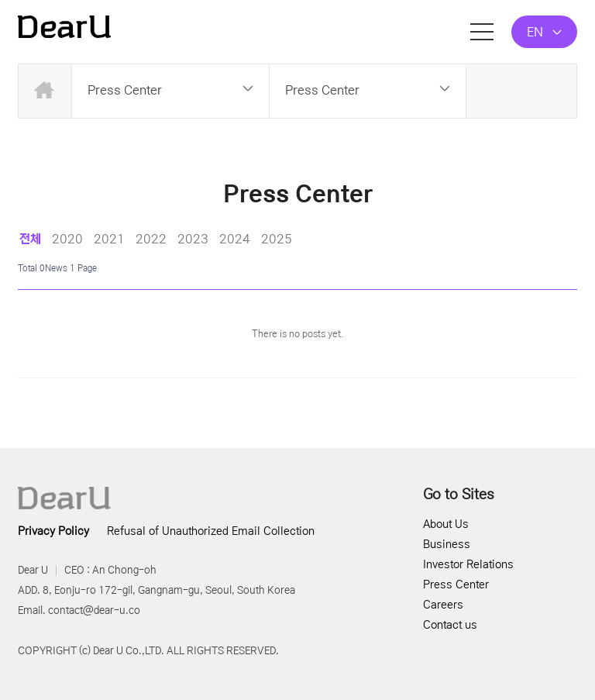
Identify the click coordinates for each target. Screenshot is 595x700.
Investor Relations (468, 564)
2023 (193, 239)
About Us (446, 524)
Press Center (456, 584)
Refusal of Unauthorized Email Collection (211, 531)
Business (447, 544)
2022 (151, 239)
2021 (109, 239)
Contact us (450, 625)
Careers (443, 605)
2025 (277, 239)
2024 (235, 239)
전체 (30, 239)
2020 (67, 239)
